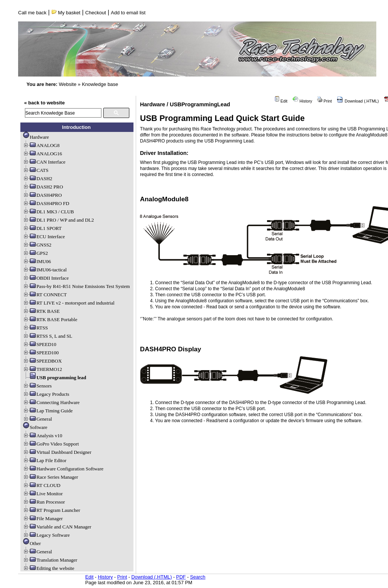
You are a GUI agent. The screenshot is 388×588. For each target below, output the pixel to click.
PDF (181, 577)
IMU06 (37, 261)
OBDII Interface (46, 278)
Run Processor (44, 502)
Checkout (96, 13)
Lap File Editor (45, 460)
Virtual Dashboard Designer (57, 452)
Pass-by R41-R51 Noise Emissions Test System (77, 286)
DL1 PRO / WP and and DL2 (58, 220)
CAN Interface (44, 162)
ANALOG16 (43, 154)
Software (35, 427)
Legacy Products (46, 394)
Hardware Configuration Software (63, 469)
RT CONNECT (45, 295)
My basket (66, 13)
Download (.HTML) (358, 101)
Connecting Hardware (51, 402)
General (38, 419)
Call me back (32, 13)
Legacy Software (46, 535)
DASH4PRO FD (46, 203)
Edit (281, 101)
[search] (63, 113)
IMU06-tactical (45, 270)
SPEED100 (41, 353)
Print (324, 101)
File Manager (43, 518)
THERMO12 (43, 369)
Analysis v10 (43, 436)
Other (32, 543)
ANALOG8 (41, 145)
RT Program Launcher (52, 510)
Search (198, 577)
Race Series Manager (51, 477)
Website (68, 84)
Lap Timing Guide (48, 411)
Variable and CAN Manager (57, 527)
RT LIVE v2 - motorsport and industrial (69, 303)
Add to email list (128, 13)
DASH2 (38, 178)
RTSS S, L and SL (48, 336)
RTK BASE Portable (50, 319)
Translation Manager (50, 560)
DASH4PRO (42, 195)
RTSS (35, 328)
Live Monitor (43, 494)
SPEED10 (40, 344)
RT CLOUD (42, 485)
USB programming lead (55, 377)
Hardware (36, 137)
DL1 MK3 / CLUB (48, 212)
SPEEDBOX (42, 361)
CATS (36, 170)
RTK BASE (41, 311)
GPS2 (35, 253)
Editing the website (49, 568)
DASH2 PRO (43, 187)
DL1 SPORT (42, 228)
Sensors (37, 386)
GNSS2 (37, 245)
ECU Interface (44, 237)
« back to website (44, 103)
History (302, 101)
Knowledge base (100, 84)
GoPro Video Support (51, 444)
